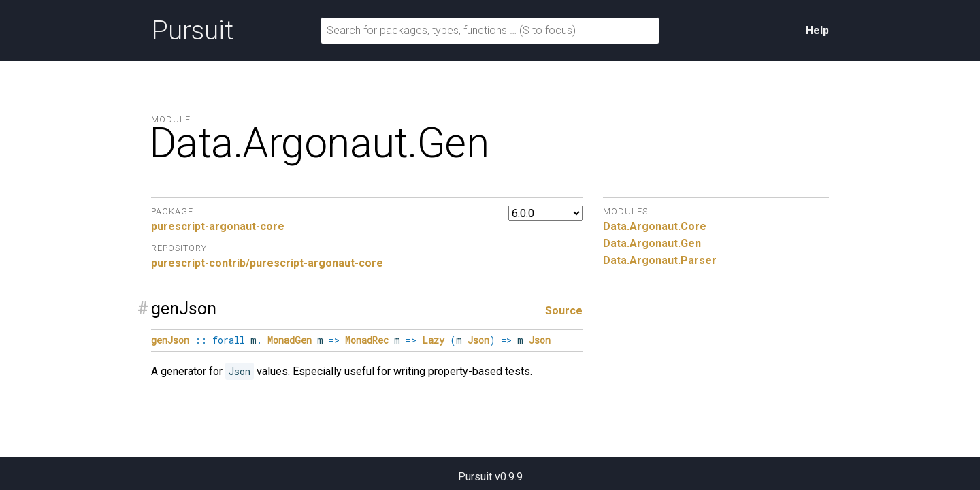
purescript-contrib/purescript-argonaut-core (267, 263)
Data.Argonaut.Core (655, 226)
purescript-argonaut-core (218, 226)
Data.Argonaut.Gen (652, 243)
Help (817, 30)
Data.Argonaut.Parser (660, 260)
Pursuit (192, 31)
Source (564, 311)
